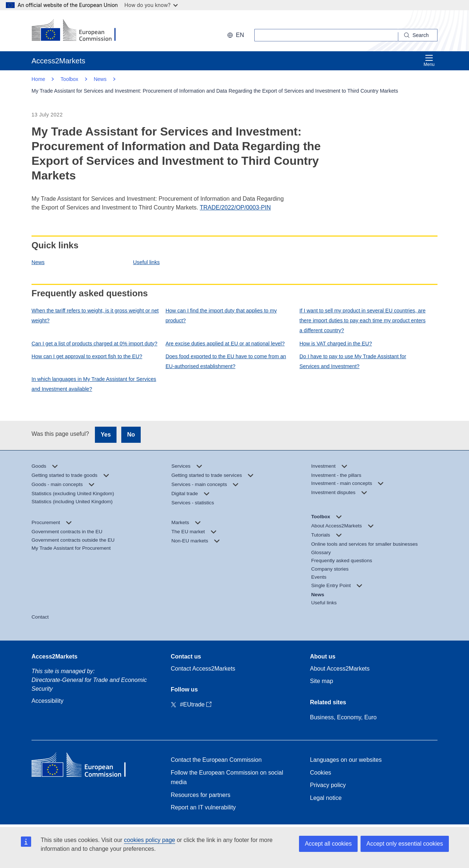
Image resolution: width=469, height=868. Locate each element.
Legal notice (326, 798)
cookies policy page (149, 840)
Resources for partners (201, 795)
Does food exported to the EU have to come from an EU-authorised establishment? (226, 361)
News (38, 262)
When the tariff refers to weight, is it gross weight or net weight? (95, 316)
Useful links (146, 262)
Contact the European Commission (216, 760)
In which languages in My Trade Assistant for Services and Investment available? (94, 384)
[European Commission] (79, 31)
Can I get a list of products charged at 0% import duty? (94, 344)
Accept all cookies (328, 844)
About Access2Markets (340, 669)
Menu (429, 61)
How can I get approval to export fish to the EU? (87, 356)
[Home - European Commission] (85, 766)
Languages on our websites (346, 760)
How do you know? (151, 5)
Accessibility (47, 701)
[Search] (418, 35)
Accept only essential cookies (405, 844)
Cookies (321, 773)
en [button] (236, 35)
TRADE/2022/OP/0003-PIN (235, 207)
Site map (322, 681)
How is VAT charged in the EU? (336, 344)
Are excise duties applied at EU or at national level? (225, 344)
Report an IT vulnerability (203, 807)
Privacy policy (328, 785)
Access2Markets (54, 656)
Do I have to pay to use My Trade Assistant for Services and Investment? (353, 361)
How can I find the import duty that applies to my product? (221, 316)
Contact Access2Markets (203, 669)
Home (38, 79)
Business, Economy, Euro (343, 717)
